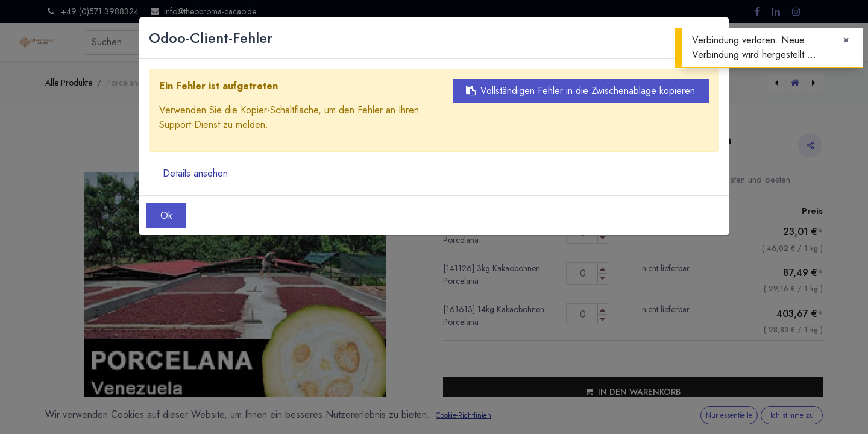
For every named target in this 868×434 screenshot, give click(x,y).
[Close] (846, 40)
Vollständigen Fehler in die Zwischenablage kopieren (580, 91)
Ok (166, 215)
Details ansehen (195, 173)
